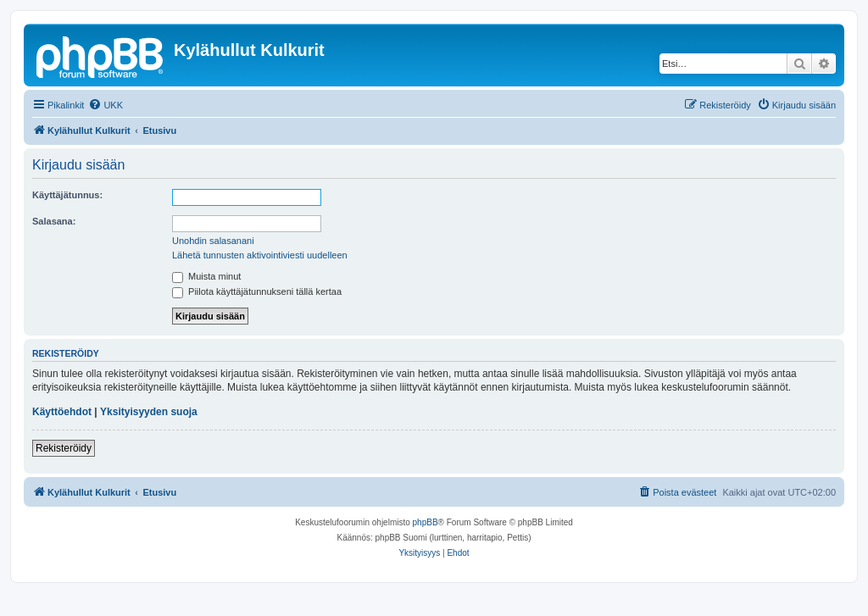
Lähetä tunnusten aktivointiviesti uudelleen (260, 255)
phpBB (426, 522)
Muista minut (206, 276)
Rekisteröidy (64, 448)
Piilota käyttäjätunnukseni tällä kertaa (257, 291)
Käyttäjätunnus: (67, 195)
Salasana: (54, 221)
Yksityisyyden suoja (149, 412)
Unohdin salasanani (213, 241)
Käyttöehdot (62, 412)
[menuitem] (106, 105)
